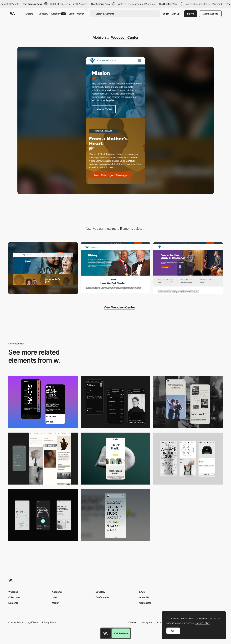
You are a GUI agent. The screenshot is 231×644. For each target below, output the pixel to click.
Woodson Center (125, 37)
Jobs (71, 14)
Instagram (147, 622)
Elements (13, 603)
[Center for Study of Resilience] (188, 268)
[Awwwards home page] (106, 633)
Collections (14, 597)
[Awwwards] (12, 14)
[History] (116, 268)
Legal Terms (33, 622)
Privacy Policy (49, 622)
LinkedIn (160, 622)
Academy (58, 14)
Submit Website (210, 14)
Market (81, 14)
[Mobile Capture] (43, 402)
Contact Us (145, 603)
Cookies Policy (16, 622)
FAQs (142, 592)
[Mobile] (43, 515)
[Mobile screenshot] (116, 402)
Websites (13, 592)
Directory (43, 14)
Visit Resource (121, 633)
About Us (144, 597)
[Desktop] (43, 268)
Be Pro (191, 14)
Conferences (102, 597)
